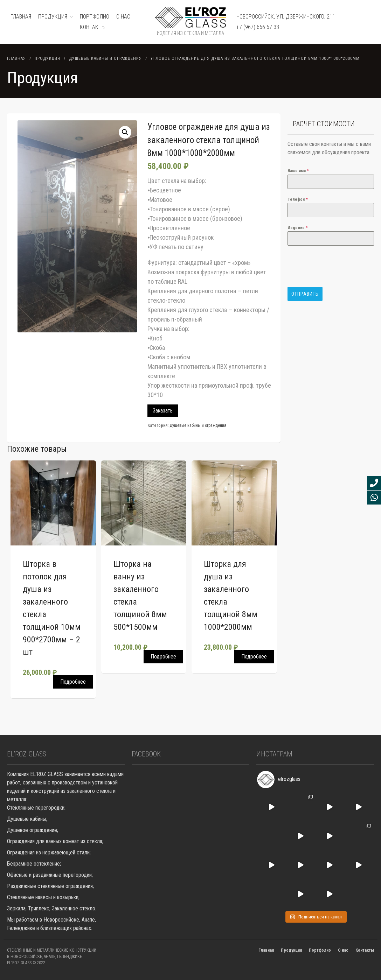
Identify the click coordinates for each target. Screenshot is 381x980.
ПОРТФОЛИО (95, 17)
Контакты (93, 27)
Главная (16, 58)
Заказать (163, 411)
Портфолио (320, 950)
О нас (123, 17)
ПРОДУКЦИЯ (53, 17)
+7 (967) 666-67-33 (258, 27)
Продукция (47, 58)
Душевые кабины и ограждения (105, 58)
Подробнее (73, 682)
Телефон (298, 199)
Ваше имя (298, 171)
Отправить (305, 294)
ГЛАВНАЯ (21, 17)
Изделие (298, 228)
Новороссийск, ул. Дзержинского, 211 (286, 17)
